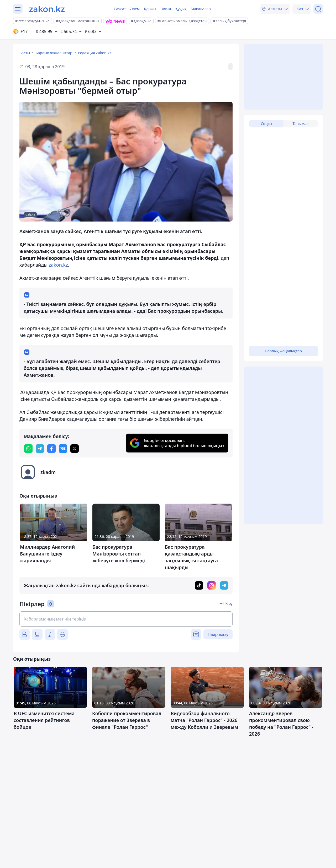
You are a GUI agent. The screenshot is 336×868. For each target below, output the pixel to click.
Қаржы (150, 9)
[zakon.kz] (47, 9)
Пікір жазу (218, 634)
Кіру (229, 603)
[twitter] (75, 449)
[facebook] (51, 449)
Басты (25, 53)
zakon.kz (58, 265)
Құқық (181, 9)
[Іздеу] (318, 9)
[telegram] (40, 449)
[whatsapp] (28, 449)
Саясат (120, 9)
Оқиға (166, 9)
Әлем (135, 9)
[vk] (63, 449)
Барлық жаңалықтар (54, 53)
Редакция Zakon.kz (95, 53)
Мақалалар (201, 9)
